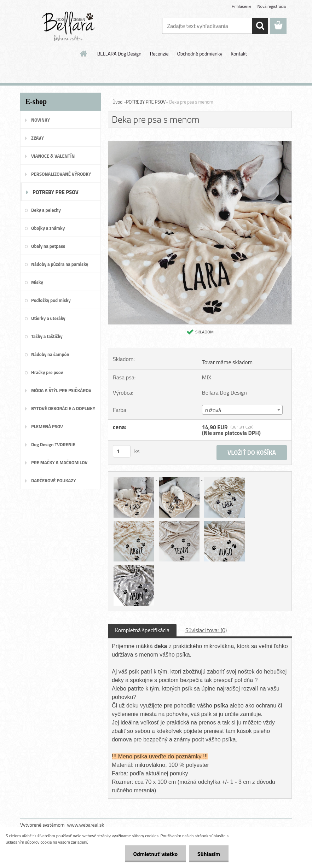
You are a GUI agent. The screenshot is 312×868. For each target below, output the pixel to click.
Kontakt (239, 54)
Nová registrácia (271, 6)
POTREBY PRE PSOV (56, 192)
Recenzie (159, 54)
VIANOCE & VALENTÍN (53, 156)
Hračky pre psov (47, 372)
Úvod (117, 102)
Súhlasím (208, 854)
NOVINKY (41, 120)
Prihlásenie (241, 6)
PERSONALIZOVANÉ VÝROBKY (61, 174)
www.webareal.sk (86, 825)
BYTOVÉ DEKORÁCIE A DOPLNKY (63, 408)
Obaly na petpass (48, 246)
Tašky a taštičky (47, 336)
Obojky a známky (48, 228)
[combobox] (242, 410)
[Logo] (69, 26)
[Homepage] (84, 53)
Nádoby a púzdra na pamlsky (60, 264)
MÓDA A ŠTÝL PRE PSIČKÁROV (61, 390)
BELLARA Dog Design (119, 54)
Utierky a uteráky (48, 318)
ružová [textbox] (213, 410)
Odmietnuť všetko (154, 854)
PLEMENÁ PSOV (47, 426)
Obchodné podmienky (200, 54)
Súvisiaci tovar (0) (206, 630)
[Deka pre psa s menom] (200, 144)
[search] (260, 26)
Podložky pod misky (51, 300)
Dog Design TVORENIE (53, 444)
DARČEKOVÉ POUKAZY (54, 480)
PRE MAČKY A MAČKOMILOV (59, 462)
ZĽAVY (37, 138)
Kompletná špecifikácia (142, 630)
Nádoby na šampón (50, 354)
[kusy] (122, 451)
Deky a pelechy (46, 210)
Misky (37, 282)
